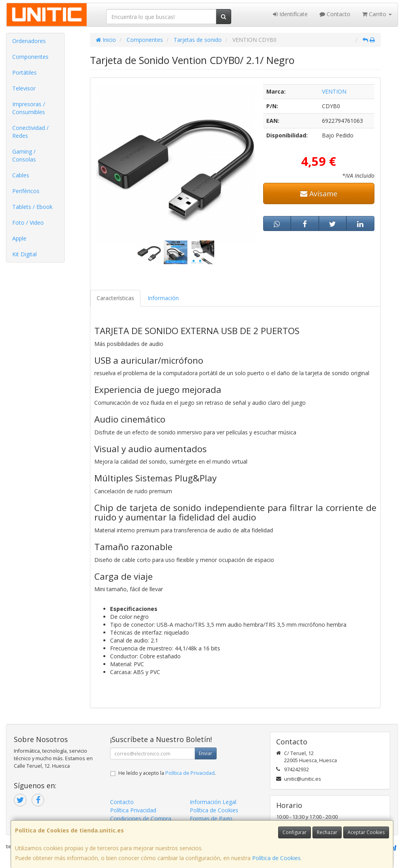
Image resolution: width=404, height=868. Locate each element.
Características (115, 298)
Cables (21, 175)
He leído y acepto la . (167, 773)
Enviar (206, 753)
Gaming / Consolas (24, 155)
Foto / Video (28, 223)
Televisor (24, 88)
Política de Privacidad (190, 773)
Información (163, 298)
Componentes (30, 57)
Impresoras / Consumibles (29, 108)
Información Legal (213, 802)
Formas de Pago (211, 818)
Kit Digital (24, 254)
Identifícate (290, 14)
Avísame (319, 194)
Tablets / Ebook (32, 207)
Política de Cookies (276, 858)
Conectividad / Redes (30, 132)
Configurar (295, 832)
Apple (19, 238)
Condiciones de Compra (141, 818)
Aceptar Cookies (366, 832)
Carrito (377, 14)
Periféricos (26, 191)
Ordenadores (29, 41)
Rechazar (327, 832)
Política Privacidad (133, 810)
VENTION (334, 91)
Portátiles (24, 72)
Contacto (335, 14)
